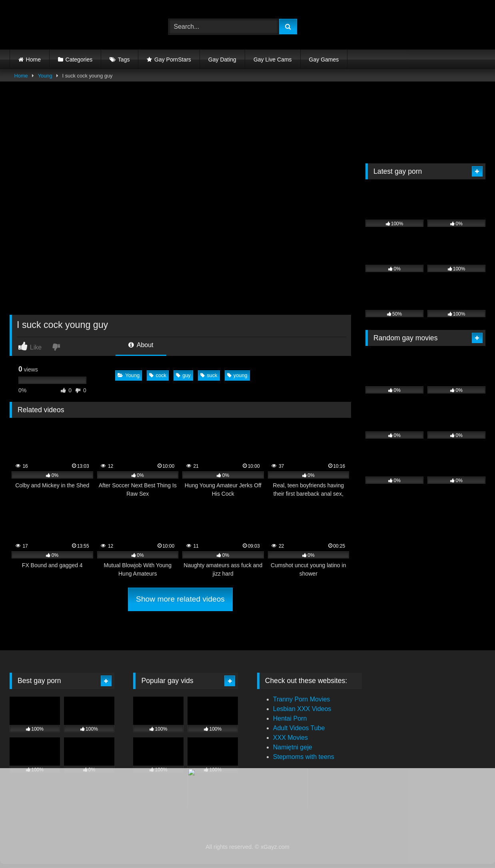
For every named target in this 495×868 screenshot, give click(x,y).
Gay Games (324, 60)
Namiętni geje (293, 747)
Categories (79, 60)
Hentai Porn (290, 718)
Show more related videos (180, 599)
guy (183, 375)
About (141, 345)
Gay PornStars (173, 60)
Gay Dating (222, 60)
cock (158, 375)
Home (33, 60)
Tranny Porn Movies (302, 699)
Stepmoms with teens (304, 757)
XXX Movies (290, 738)
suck (209, 375)
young (237, 375)
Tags (124, 60)
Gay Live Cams (273, 60)
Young (45, 76)
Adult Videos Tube (299, 728)
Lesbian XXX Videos (302, 709)
